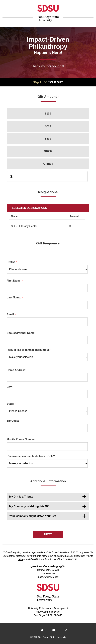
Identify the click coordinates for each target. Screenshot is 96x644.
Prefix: (12, 262)
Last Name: (15, 298)
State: (11, 404)
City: (10, 387)
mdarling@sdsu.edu (48, 577)
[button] (48, 497)
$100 (48, 114)
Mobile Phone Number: (21, 439)
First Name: (15, 281)
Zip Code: (14, 421)
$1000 (48, 151)
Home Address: (17, 370)
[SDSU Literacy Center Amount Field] (78, 226)
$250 (48, 126)
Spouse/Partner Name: (21, 333)
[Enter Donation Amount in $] (47, 176)
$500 (48, 139)
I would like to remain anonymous (29, 350)
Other (48, 164)
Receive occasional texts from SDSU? (32, 456)
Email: (11, 314)
